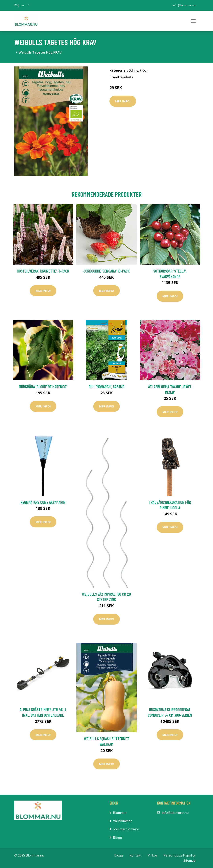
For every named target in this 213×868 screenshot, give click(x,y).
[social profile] (29, 5)
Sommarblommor (126, 829)
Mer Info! (123, 101)
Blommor (120, 813)
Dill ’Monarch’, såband (106, 386)
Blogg (118, 837)
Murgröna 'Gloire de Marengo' (43, 386)
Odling (133, 70)
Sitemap (189, 860)
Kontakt (135, 855)
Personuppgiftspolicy (180, 855)
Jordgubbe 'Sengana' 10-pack (106, 271)
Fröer (144, 70)
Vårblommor (122, 821)
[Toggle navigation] (193, 21)
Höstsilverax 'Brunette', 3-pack (43, 271)
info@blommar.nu (184, 5)
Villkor (153, 855)
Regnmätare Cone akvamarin (43, 502)
